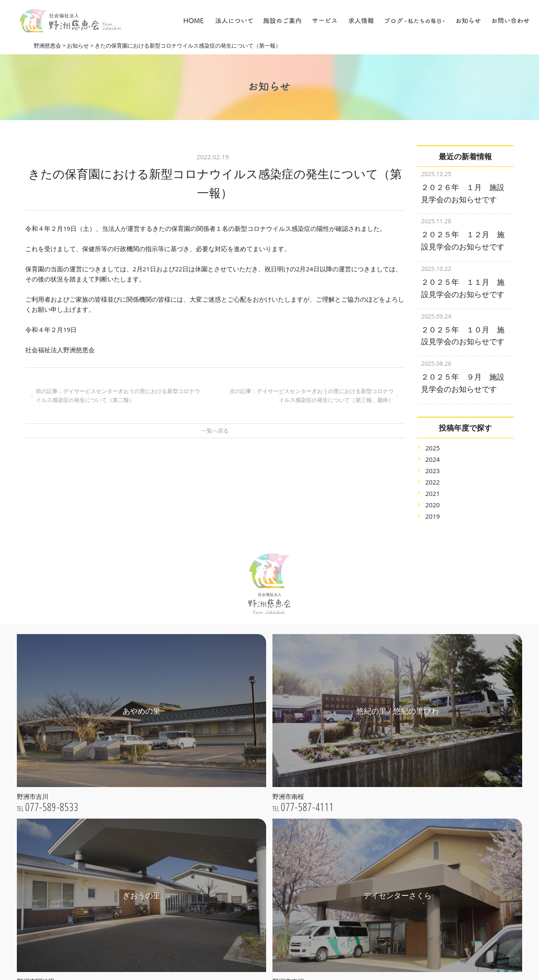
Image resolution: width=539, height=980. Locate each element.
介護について (344, 868)
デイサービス (344, 799)
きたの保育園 (240, 889)
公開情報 (234, 796)
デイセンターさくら (249, 877)
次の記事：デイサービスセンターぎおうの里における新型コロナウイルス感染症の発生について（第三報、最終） (312, 395)
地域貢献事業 (344, 763)
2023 (432, 460)
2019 (432, 506)
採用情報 (338, 903)
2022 (432, 471)
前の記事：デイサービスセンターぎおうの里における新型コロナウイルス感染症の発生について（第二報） (118, 395)
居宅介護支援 (344, 787)
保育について (344, 880)
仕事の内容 (341, 855)
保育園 (335, 775)
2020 (432, 494)
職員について (344, 891)
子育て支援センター (353, 751)
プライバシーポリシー (252, 808)
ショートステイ (347, 810)
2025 (432, 437)
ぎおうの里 (237, 865)
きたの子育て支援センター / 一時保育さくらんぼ (266, 905)
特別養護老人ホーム (353, 739)
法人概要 (234, 784)
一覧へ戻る (215, 431)
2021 (432, 483)
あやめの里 (237, 842)
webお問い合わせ (96, 932)
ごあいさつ (237, 761)
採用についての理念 (353, 844)
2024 (432, 449)
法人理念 (234, 772)
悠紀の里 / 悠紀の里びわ (254, 853)
